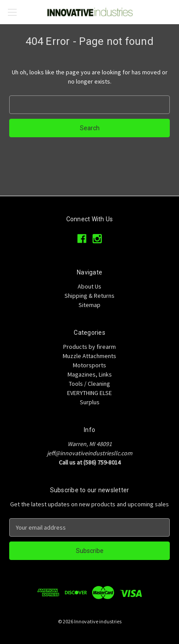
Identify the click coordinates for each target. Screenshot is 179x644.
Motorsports (89, 365)
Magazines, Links (90, 374)
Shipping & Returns (89, 296)
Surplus (90, 402)
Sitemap (89, 305)
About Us (89, 286)
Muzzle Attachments (89, 356)
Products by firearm (89, 347)
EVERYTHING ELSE (89, 393)
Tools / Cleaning (89, 384)
